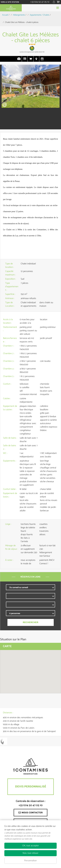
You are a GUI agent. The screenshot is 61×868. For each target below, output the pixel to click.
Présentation (25, 60)
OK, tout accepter (31, 846)
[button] (59, 2)
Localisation (36, 60)
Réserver (31, 8)
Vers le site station (10, 2)
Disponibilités (42, 60)
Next (55, 98)
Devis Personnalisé (31, 787)
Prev (4, 98)
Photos (19, 60)
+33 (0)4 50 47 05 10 (40, 2)
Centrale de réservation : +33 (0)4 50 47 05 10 (31, 803)
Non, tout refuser (31, 853)
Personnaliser (31, 861)
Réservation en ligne (31, 60)
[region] (31, 672)
